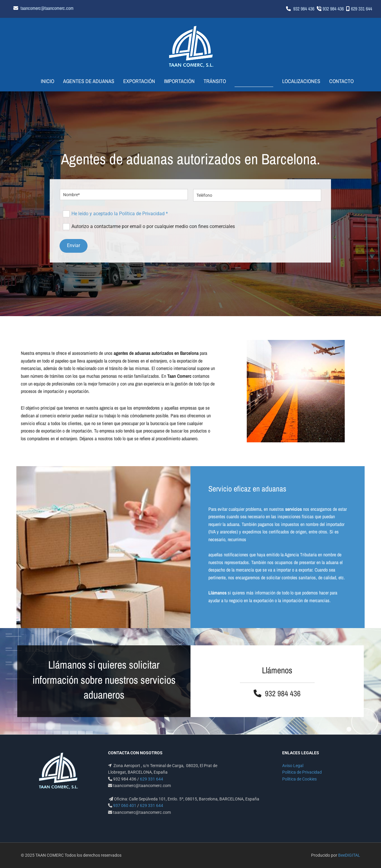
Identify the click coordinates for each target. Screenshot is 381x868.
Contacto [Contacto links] (338, 81)
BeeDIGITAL (349, 855)
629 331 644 (362, 9)
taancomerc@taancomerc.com (47, 8)
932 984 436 (304, 9)
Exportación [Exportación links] (143, 81)
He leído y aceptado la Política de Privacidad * (120, 214)
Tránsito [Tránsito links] (219, 81)
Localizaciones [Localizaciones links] (298, 81)
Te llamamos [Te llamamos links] (254, 81)
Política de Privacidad (302, 772)
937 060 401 (125, 805)
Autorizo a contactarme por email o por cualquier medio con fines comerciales (153, 226)
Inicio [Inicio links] (51, 81)
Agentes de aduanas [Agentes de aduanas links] (93, 81)
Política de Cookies (299, 779)
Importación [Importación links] (183, 81)
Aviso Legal (293, 766)
